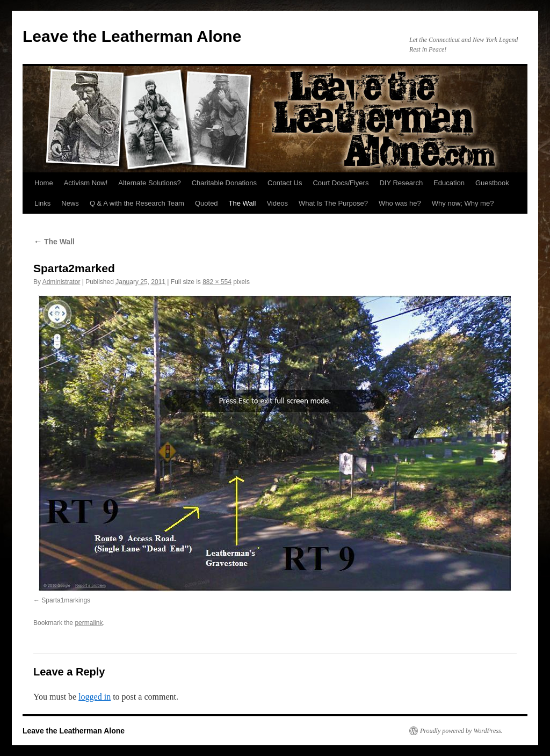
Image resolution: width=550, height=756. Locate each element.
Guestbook (492, 183)
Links (42, 203)
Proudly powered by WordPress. (461, 731)
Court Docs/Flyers (341, 183)
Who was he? (400, 203)
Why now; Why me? (463, 203)
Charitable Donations (224, 183)
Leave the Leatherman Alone (132, 36)
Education (449, 183)
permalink (89, 623)
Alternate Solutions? (149, 183)
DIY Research (401, 183)
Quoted (207, 203)
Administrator (61, 282)
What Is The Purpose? (333, 203)
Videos (277, 203)
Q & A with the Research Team (137, 203)
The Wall (243, 203)
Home (44, 183)
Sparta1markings (66, 600)
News (70, 203)
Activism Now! (86, 183)
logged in (95, 697)
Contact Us (285, 183)
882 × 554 (217, 282)
